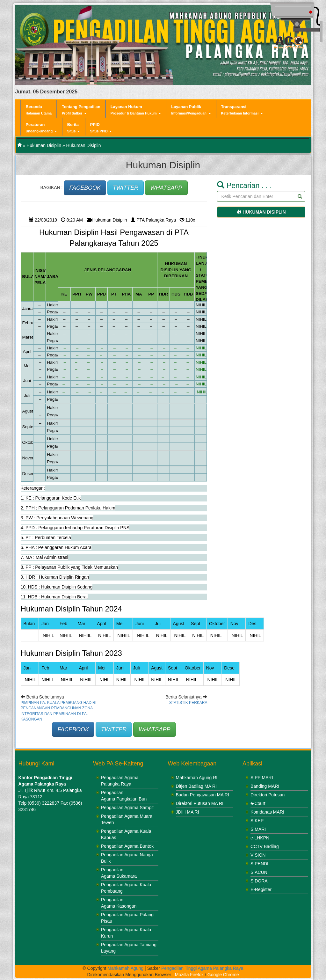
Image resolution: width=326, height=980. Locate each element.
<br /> (58, 864)
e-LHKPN (260, 838)
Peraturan (41, 128)
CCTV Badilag (265, 846)
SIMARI (258, 829)
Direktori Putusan (268, 795)
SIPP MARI (262, 778)
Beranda (39, 110)
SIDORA (259, 881)
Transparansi (242, 110)
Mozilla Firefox (189, 975)
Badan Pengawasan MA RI (203, 795)
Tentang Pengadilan (81, 110)
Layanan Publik (191, 110)
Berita (74, 128)
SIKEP (257, 821)
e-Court (258, 803)
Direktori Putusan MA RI (200, 803)
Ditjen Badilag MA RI (196, 786)
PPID (101, 128)
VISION (258, 855)
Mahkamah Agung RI (197, 778)
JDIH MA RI (188, 812)
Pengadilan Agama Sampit (127, 808)
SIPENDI (259, 864)
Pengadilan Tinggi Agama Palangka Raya (202, 968)
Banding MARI (265, 786)
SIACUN (259, 872)
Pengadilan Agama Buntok (127, 846)
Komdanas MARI (267, 812)
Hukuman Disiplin (44, 145)
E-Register (261, 889)
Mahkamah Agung (125, 968)
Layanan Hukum (136, 110)
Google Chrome (223, 975)
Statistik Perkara (188, 703)
